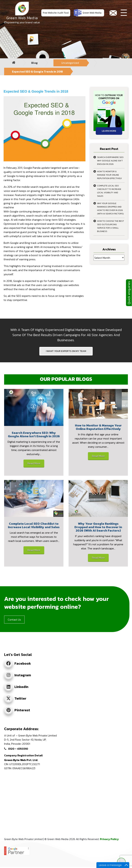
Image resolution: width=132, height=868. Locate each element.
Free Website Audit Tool (56, 13)
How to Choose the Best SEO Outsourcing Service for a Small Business (111, 226)
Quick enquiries (129, 293)
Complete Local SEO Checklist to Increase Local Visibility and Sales (109, 191)
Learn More (109, 131)
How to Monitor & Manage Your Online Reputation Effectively (109, 175)
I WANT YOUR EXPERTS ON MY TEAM (66, 351)
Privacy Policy (109, 839)
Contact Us (14, 620)
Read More (34, 463)
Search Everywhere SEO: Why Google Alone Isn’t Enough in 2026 (110, 161)
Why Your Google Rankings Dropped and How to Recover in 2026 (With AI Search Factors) (110, 209)
